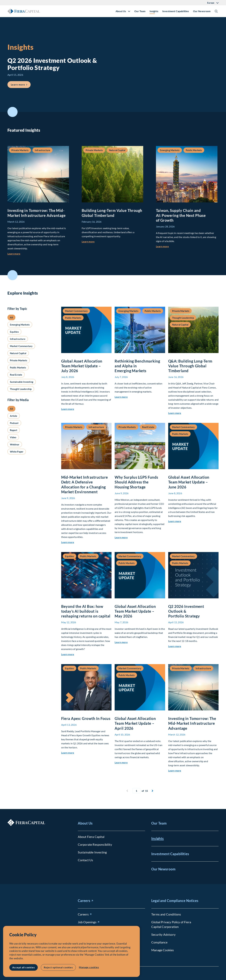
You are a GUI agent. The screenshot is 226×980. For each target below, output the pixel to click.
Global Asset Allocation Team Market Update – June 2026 (189, 482)
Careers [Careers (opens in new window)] (84, 901)
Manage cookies (89, 967)
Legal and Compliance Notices (175, 901)
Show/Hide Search (216, 11)
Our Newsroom (202, 11)
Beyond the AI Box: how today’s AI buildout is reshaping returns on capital (86, 611)
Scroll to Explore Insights (13, 275)
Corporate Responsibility (95, 844)
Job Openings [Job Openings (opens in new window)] (87, 922)
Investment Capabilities (176, 11)
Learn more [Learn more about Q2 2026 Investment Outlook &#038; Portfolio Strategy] (21, 84)
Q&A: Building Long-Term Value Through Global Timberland (190, 366)
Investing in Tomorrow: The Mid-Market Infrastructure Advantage (192, 723)
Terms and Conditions (166, 914)
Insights (154, 11)
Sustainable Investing (92, 852)
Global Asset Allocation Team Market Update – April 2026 (135, 723)
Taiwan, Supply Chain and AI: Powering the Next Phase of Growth (181, 215)
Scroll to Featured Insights (13, 112)
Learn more (14, 254)
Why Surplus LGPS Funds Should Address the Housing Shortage (136, 482)
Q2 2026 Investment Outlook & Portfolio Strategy (186, 611)
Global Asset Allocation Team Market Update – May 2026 (135, 611)
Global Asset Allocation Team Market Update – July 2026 (82, 366)
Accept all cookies (24, 967)
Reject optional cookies (58, 967)
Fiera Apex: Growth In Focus (86, 718)
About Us (85, 823)
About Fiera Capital (91, 837)
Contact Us (86, 860)
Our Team (140, 11)
